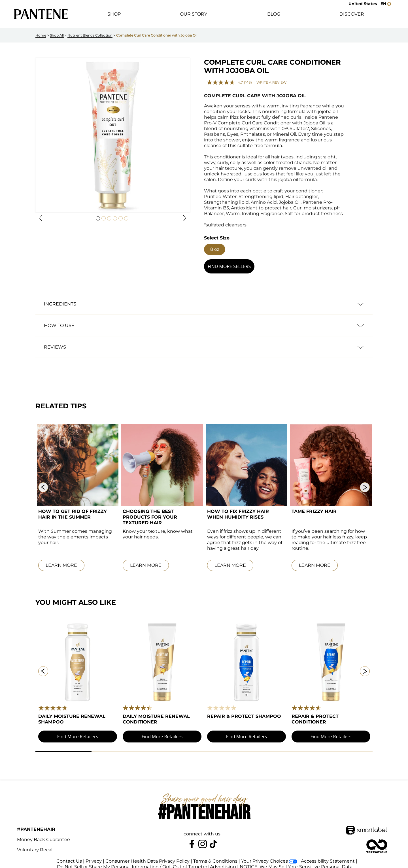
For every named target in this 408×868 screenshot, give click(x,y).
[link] (41, 14)
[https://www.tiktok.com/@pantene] (213, 838)
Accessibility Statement (328, 855)
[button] (370, 4)
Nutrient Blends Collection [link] (90, 35)
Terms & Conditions (215, 855)
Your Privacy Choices (264, 855)
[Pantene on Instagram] (203, 838)
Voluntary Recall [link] (35, 844)
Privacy (94, 855)
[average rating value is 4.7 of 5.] (225, 82)
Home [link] (41, 35)
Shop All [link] (57, 35)
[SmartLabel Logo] (367, 825)
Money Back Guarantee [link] (43, 834)
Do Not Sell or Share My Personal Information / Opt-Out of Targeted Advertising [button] (146, 861)
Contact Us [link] (69, 855)
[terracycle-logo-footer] (377, 841)
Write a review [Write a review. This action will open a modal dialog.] (271, 82)
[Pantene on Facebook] (192, 838)
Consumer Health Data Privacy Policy (147, 855)
